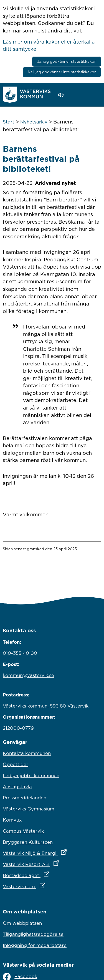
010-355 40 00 (20, 653)
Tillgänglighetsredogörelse (33, 934)
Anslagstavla (17, 787)
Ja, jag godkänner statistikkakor (66, 61)
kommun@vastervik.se (28, 675)
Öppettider (16, 764)
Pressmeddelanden (25, 798)
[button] (77, 95)
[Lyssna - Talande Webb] (62, 95)
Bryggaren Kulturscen (28, 842)
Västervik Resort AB (52, 863)
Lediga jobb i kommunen (31, 776)
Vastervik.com (48, 885)
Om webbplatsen (22, 923)
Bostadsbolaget (50, 874)
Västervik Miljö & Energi (52, 852)
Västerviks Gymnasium (29, 809)
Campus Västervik (23, 831)
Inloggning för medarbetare (35, 945)
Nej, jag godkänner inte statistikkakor (62, 72)
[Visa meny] (94, 94)
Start (9, 122)
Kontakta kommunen (27, 753)
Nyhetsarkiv (34, 122)
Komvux (12, 820)
